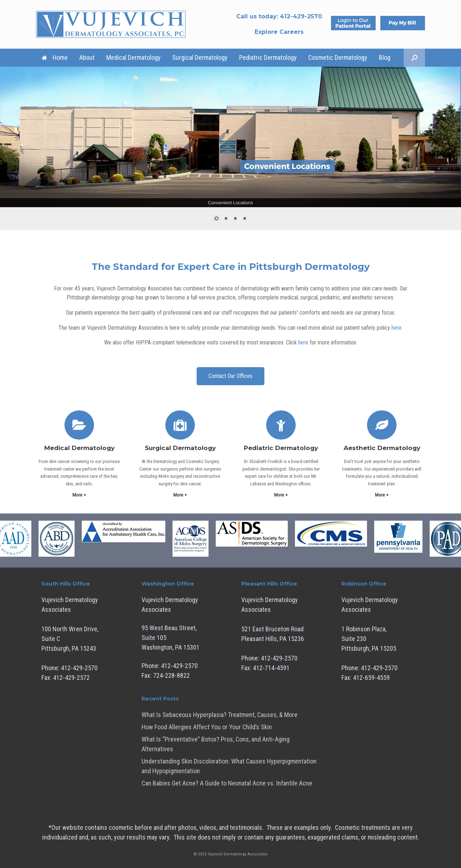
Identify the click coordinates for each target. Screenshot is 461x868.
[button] (414, 58)
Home (55, 57)
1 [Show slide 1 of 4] (216, 219)
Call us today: (279, 16)
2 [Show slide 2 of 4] (226, 219)
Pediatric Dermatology (268, 57)
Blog (385, 57)
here (397, 328)
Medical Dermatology (133, 57)
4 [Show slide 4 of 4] (245, 219)
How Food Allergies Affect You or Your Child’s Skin (207, 727)
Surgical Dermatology (200, 57)
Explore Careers (279, 32)
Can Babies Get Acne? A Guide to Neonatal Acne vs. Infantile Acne (227, 783)
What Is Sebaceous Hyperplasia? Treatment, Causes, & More (220, 715)
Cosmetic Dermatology (338, 57)
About (87, 57)
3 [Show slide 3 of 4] (235, 219)
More (79, 495)
